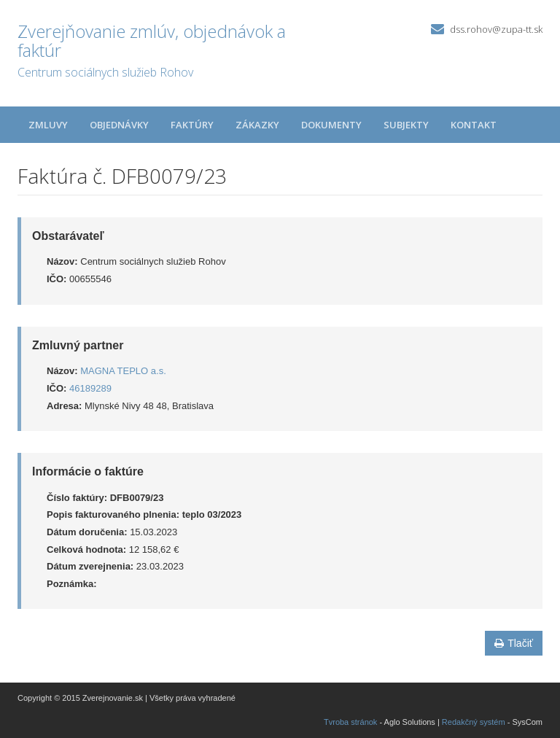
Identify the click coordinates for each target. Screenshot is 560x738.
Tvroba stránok (350, 722)
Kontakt (474, 125)
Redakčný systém (474, 722)
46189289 (90, 388)
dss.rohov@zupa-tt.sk (496, 29)
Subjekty (406, 125)
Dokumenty (331, 125)
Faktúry (192, 125)
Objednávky (119, 125)
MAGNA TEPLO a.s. (123, 371)
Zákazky (257, 125)
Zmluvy (48, 125)
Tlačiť (514, 643)
